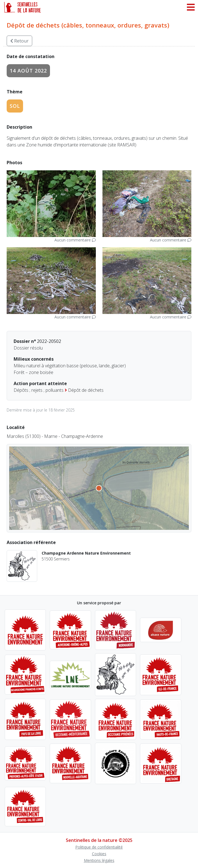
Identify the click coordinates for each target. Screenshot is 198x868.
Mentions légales (99, 860)
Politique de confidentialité (99, 847)
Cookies (99, 854)
